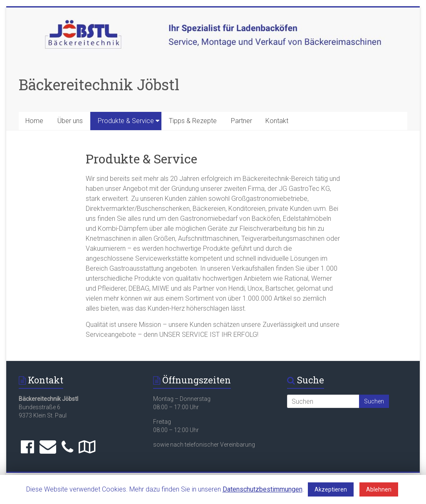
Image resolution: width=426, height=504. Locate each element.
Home (34, 121)
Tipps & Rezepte (193, 121)
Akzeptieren (331, 489)
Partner (241, 121)
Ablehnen (379, 489)
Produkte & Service (126, 121)
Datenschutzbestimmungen (263, 489)
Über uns (70, 121)
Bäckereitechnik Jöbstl (99, 84)
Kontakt (277, 121)
